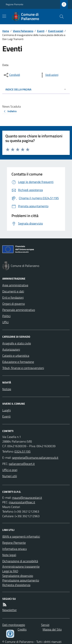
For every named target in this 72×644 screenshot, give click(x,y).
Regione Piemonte (14, 4)
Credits (22, 629)
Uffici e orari (10, 470)
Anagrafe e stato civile (17, 343)
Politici (6, 316)
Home (6, 31)
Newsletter (10, 610)
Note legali (9, 555)
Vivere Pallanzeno (23, 31)
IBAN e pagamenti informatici (21, 536)
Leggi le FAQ (10, 571)
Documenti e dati (13, 291)
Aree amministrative (15, 285)
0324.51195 (22, 451)
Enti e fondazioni (13, 297)
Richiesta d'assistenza (16, 585)
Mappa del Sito (52, 629)
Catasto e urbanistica (16, 356)
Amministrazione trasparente (21, 566)
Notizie (7, 389)
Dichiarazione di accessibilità (20, 561)
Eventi (41, 31)
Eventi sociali (56, 31)
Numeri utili (10, 476)
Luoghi (7, 410)
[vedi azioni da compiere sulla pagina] (49, 75)
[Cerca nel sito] (60, 17)
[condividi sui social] (12, 75)
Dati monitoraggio (14, 625)
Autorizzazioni (11, 349)
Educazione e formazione (18, 362)
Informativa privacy (15, 549)
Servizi (45, 625)
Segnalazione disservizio (18, 576)
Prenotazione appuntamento (21, 580)
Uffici (5, 322)
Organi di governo (14, 304)
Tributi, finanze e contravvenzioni (23, 368)
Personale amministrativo (19, 310)
